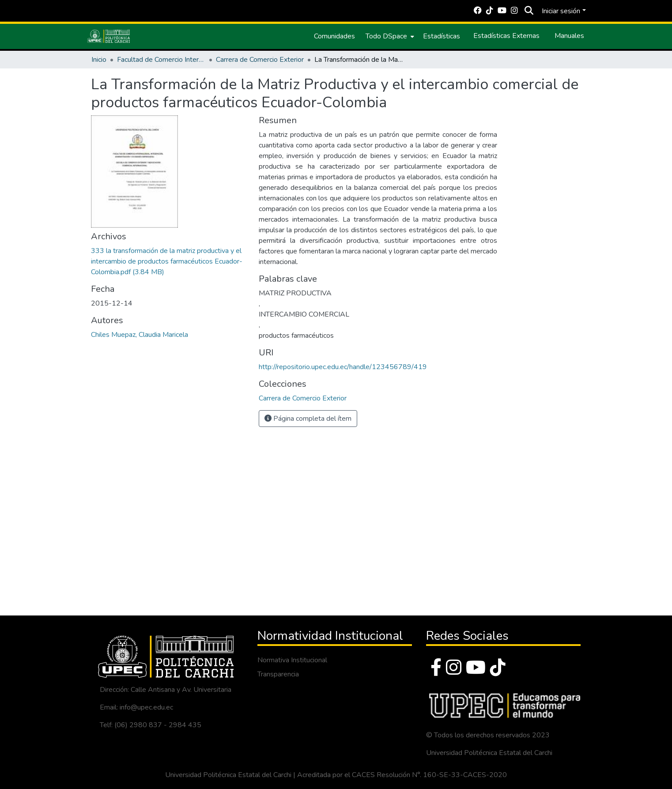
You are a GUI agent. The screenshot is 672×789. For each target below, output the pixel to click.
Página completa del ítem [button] (308, 419)
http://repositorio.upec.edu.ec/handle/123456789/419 (343, 367)
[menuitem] (389, 36)
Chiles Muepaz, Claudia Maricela (140, 335)
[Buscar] (529, 11)
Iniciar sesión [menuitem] (561, 11)
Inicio (99, 60)
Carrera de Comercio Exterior (260, 60)
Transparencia (278, 674)
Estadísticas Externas (506, 36)
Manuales (569, 36)
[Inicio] (109, 36)
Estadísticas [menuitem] (442, 36)
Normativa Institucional (292, 660)
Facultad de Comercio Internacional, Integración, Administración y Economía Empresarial (161, 60)
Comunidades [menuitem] (334, 36)
